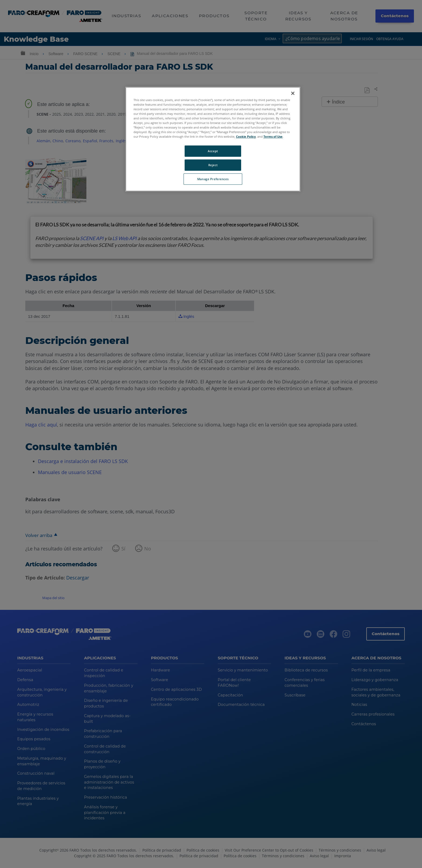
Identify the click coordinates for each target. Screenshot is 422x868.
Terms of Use (273, 136)
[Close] (293, 93)
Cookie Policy (246, 136)
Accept (213, 151)
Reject (213, 165)
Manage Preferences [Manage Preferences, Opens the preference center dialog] (213, 179)
